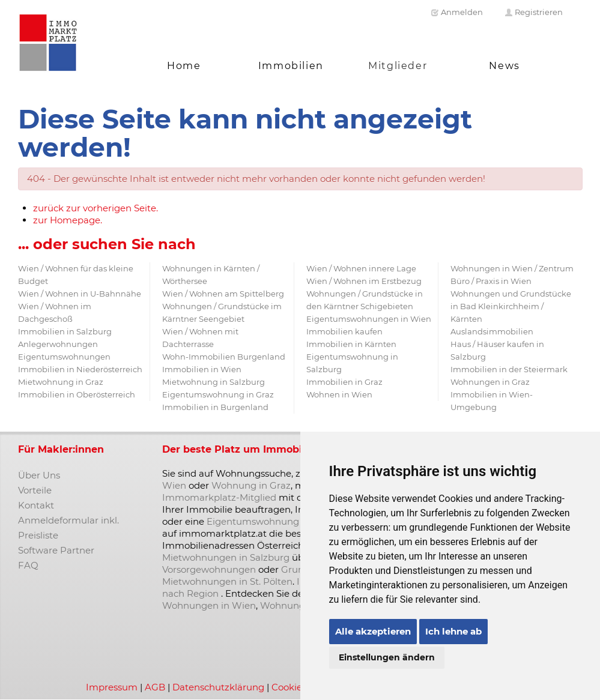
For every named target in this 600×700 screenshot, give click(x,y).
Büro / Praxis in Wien (491, 281)
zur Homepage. (68, 220)
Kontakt (36, 505)
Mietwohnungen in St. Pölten (227, 581)
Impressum (112, 687)
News (504, 66)
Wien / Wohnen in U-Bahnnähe (80, 294)
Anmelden (457, 12)
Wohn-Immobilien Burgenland (224, 357)
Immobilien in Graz (344, 382)
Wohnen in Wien (339, 394)
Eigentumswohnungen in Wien (369, 319)
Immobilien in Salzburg (65, 331)
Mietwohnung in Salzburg (214, 382)
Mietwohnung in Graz (61, 382)
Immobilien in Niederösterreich (80, 369)
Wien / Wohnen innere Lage (361, 268)
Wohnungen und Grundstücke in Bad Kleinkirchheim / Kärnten (511, 306)
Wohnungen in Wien (209, 605)
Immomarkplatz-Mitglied (219, 497)
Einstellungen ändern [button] (387, 657)
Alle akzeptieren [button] (373, 631)
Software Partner (56, 550)
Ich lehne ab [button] (453, 631)
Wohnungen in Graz (490, 382)
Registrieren (534, 12)
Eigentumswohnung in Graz (218, 394)
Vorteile (35, 490)
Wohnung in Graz (251, 485)
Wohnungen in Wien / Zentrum (512, 268)
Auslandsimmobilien (492, 331)
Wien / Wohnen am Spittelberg (223, 294)
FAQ (28, 565)
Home (184, 66)
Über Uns (39, 475)
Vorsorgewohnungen (209, 569)
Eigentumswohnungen (64, 357)
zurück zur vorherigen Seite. (95, 208)
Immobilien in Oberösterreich (77, 394)
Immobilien (291, 66)
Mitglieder (398, 66)
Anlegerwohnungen (58, 344)
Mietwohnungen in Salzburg (226, 557)
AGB (155, 687)
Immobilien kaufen (344, 331)
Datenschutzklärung (218, 687)
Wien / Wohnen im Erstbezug (364, 281)
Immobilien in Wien (202, 369)
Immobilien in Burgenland (215, 407)
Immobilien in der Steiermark (509, 369)
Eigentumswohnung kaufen (269, 521)
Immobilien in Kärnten (351, 344)
